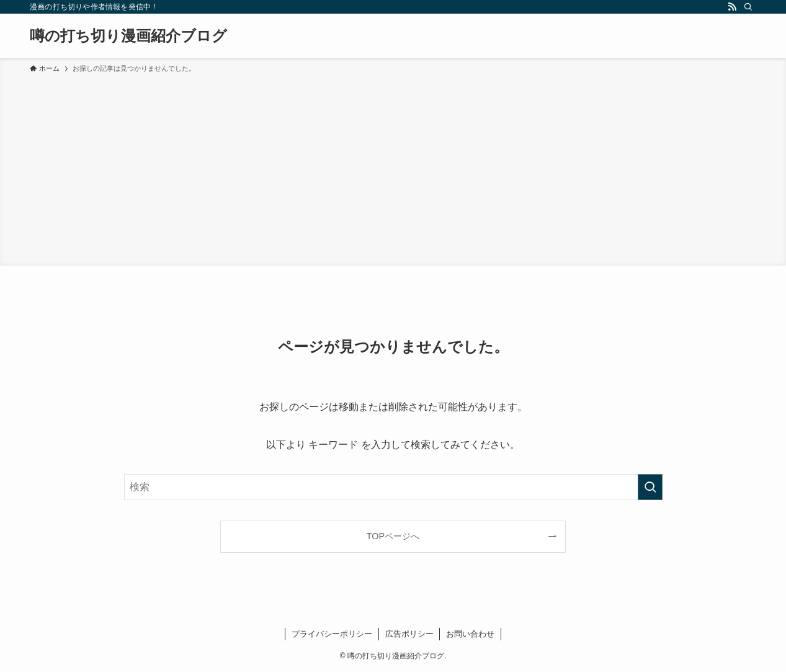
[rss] (732, 7)
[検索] (748, 7)
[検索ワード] (393, 487)
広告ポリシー (409, 634)
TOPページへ (393, 536)
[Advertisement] (393, 168)
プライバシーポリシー (332, 634)
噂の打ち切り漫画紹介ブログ (128, 36)
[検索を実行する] (650, 487)
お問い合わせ (470, 634)
